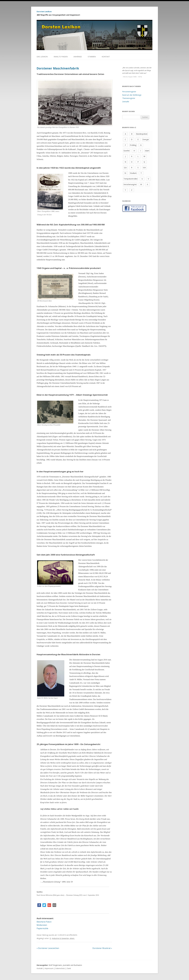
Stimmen (92, 57)
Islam (147, 151)
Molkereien (42, 925)
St (125, 173)
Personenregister (129, 92)
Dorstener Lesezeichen (48, 948)
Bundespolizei (142, 134)
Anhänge (78, 57)
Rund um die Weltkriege (132, 95)
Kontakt (106, 57)
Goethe (127, 151)
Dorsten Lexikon (44, 11)
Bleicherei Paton (44, 922)
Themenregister (129, 98)
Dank (69, 968)
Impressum (49, 968)
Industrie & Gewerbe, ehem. (63, 938)
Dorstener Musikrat (102, 948)
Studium (133, 173)
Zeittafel (126, 102)
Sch (144, 167)
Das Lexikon (42, 57)
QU (125, 167)
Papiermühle (42, 928)
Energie (146, 139)
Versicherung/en (130, 184)
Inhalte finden (61, 57)
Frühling (133, 145)
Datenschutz (60, 968)
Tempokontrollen (131, 179)
